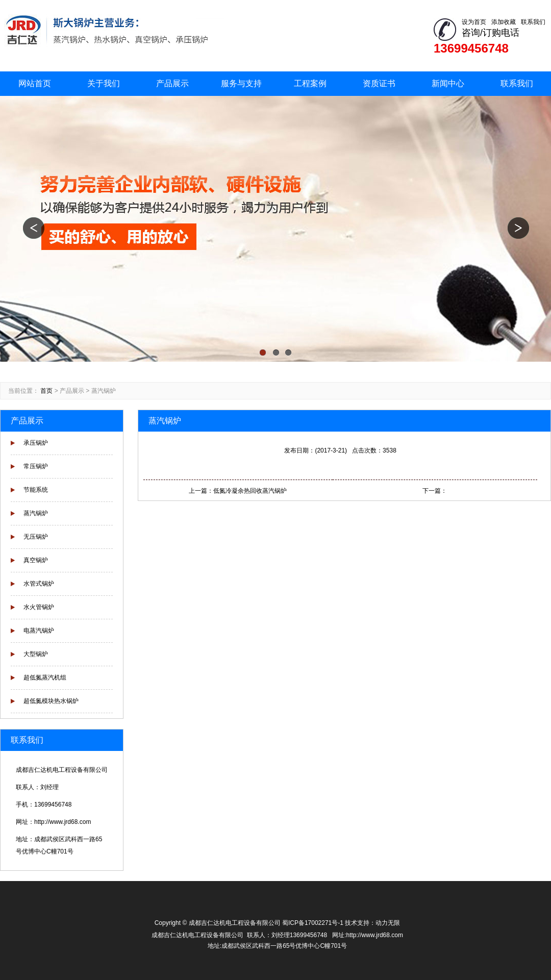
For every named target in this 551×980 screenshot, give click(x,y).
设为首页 (474, 22)
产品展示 (172, 83)
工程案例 (310, 83)
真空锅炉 (36, 560)
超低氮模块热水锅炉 (51, 701)
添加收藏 (504, 22)
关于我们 (104, 83)
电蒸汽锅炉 (39, 631)
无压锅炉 (36, 537)
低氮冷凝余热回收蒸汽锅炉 (250, 491)
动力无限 (388, 923)
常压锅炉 (36, 466)
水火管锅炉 (39, 607)
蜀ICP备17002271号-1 (313, 923)
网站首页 (35, 83)
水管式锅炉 (39, 584)
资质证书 (379, 83)
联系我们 (533, 22)
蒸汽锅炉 (104, 391)
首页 (46, 391)
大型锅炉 (36, 654)
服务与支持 (241, 83)
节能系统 (36, 490)
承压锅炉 (36, 443)
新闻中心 (448, 83)
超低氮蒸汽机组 (45, 677)
